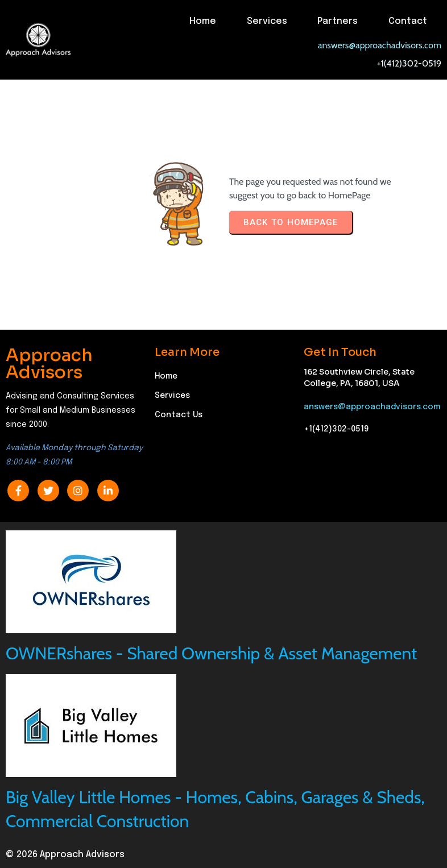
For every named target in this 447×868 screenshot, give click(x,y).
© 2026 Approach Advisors (65, 855)
